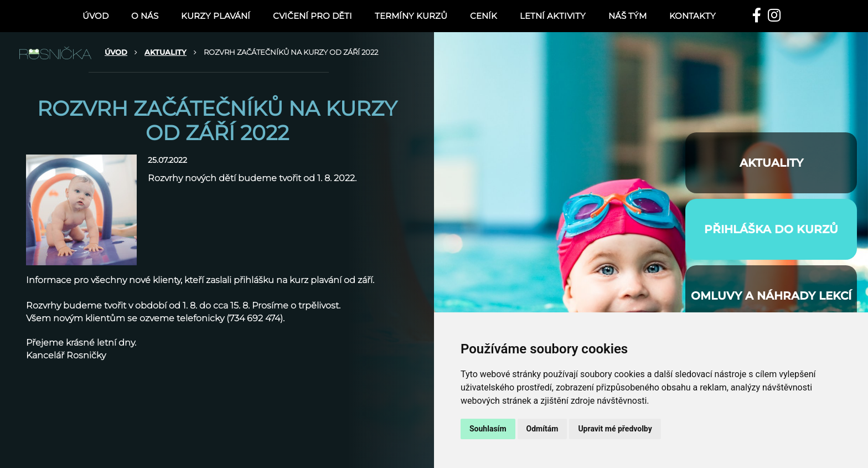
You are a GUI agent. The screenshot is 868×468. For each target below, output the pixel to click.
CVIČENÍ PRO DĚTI (312, 16)
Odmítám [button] (542, 429)
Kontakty (693, 16)
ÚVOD (95, 16)
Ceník (484, 16)
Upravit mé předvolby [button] (615, 429)
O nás (145, 16)
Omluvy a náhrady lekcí (771, 296)
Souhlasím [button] (488, 429)
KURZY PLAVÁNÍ (216, 16)
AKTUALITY (166, 52)
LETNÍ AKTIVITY (553, 16)
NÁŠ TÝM (627, 16)
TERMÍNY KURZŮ (411, 16)
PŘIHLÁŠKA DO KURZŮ (771, 229)
